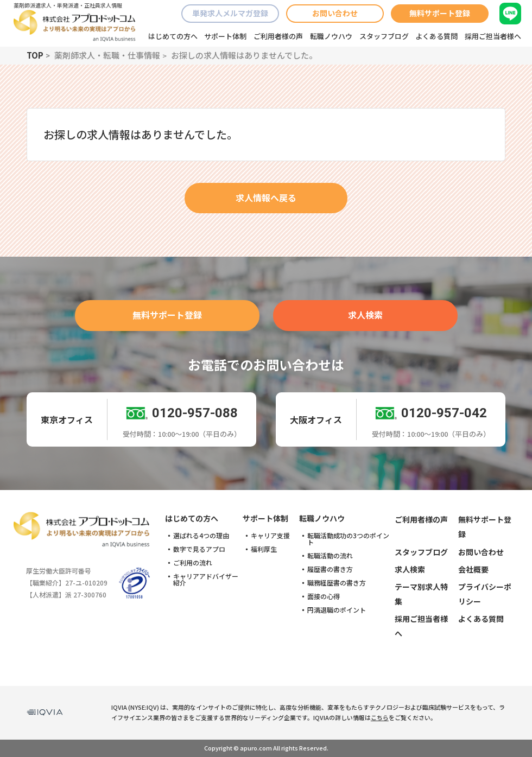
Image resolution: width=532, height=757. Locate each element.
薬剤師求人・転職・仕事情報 (107, 55)
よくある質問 (436, 36)
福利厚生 (264, 549)
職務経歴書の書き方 (337, 583)
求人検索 (365, 315)
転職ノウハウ (331, 36)
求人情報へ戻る (266, 198)
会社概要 (473, 569)
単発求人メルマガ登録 (230, 13)
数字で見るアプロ (199, 549)
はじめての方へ (173, 36)
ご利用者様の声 (278, 36)
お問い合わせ (335, 13)
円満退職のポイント (337, 610)
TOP (35, 55)
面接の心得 (324, 596)
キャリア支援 (270, 536)
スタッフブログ (384, 36)
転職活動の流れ (330, 556)
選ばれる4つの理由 (201, 536)
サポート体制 (225, 36)
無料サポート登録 (440, 13)
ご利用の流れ (193, 563)
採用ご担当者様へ (493, 36)
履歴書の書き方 (330, 569)
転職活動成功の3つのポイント (348, 539)
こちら (380, 717)
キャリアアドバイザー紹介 (206, 580)
